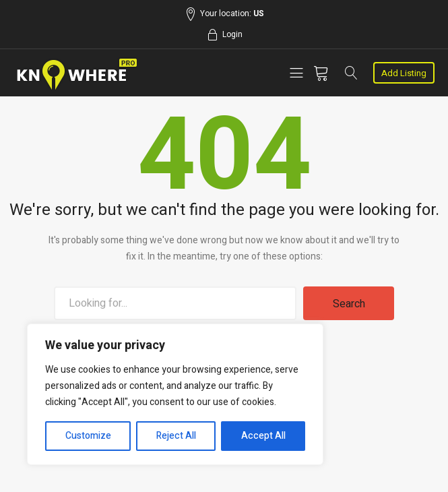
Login (232, 34)
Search (349, 304)
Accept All (263, 436)
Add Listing (404, 73)
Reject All (176, 436)
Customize (88, 436)
